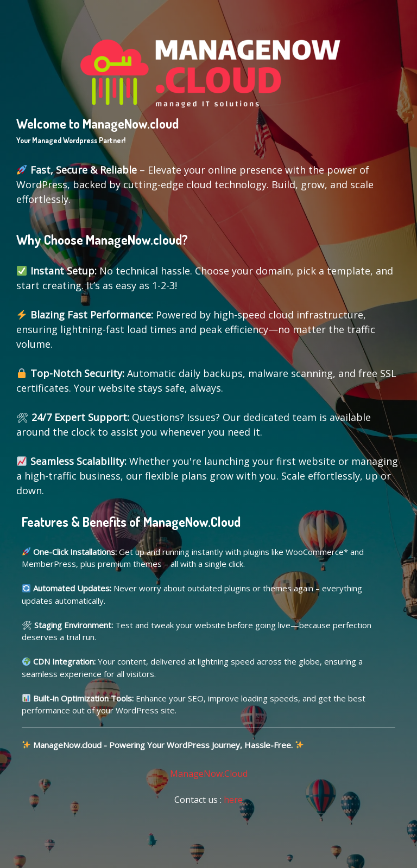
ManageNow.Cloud (209, 774)
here (233, 800)
